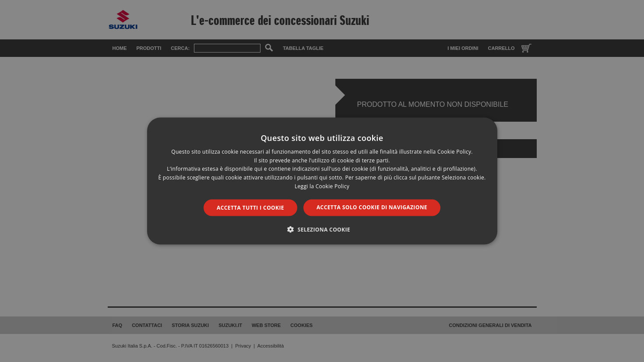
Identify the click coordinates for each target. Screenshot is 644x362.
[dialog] (322, 181)
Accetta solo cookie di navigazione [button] (372, 207)
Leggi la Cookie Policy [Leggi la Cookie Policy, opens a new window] (322, 186)
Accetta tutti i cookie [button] (250, 207)
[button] (322, 229)
